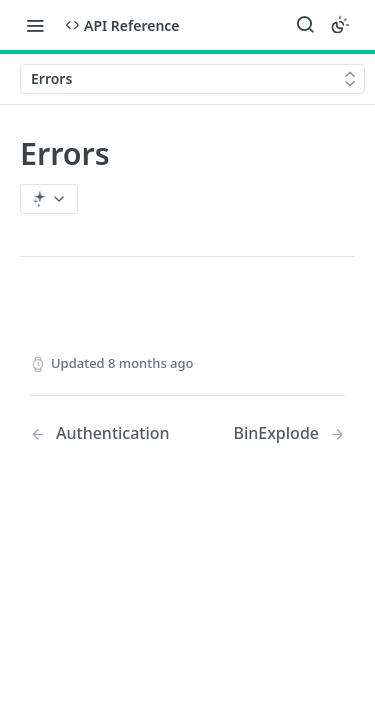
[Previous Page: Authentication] (100, 433)
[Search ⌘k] (305, 25)
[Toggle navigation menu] (35, 25)
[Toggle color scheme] (340, 25)
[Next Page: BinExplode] (289, 433)
